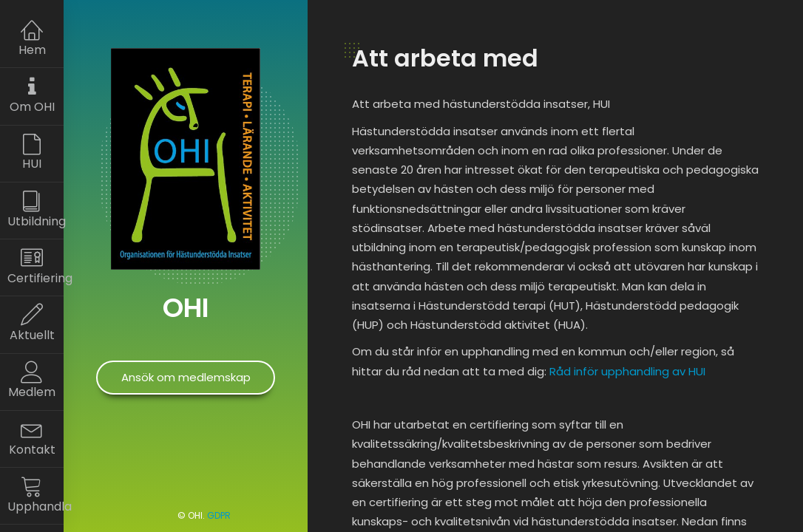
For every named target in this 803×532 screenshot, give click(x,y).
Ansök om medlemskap (186, 377)
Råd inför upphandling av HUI (627, 371)
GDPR (219, 515)
